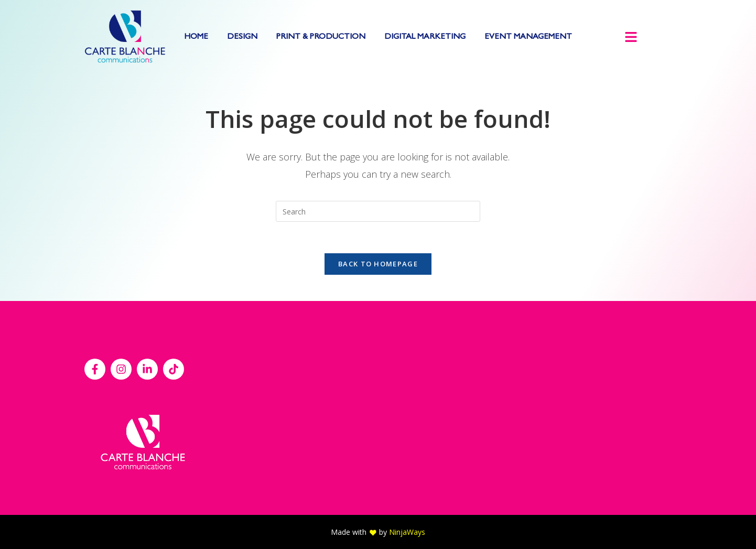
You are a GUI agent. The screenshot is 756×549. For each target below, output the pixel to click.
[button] (631, 38)
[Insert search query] (378, 211)
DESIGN (242, 37)
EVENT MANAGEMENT (528, 37)
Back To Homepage (378, 264)
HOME (196, 37)
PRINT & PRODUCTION (321, 37)
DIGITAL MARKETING (425, 37)
